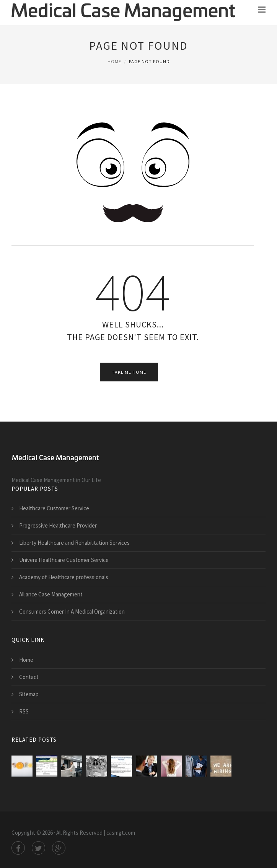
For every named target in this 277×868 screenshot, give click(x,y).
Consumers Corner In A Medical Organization (72, 612)
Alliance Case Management (51, 594)
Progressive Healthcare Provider (58, 525)
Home (114, 61)
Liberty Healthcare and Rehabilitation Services (74, 543)
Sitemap (29, 694)
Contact (29, 677)
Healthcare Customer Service (54, 508)
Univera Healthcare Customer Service (64, 560)
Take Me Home (129, 372)
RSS (24, 711)
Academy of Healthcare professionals (64, 577)
